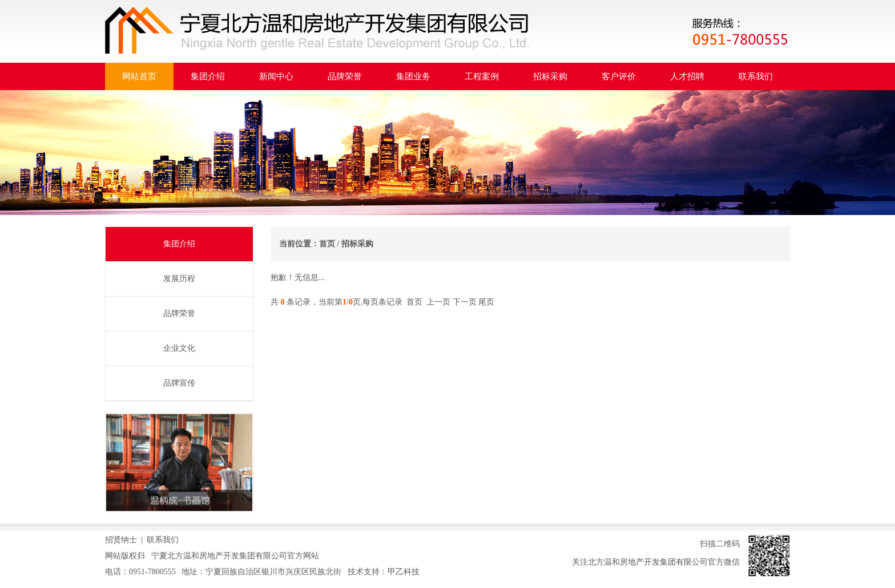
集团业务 (413, 76)
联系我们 (756, 76)
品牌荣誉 (345, 76)
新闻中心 (276, 76)
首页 (327, 244)
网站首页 (139, 76)
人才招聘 (687, 76)
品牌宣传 (179, 383)
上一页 (438, 302)
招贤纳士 (121, 540)
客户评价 (619, 76)
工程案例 (482, 76)
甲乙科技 (404, 572)
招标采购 (550, 76)
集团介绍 (208, 76)
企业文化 (179, 348)
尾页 (486, 302)
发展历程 (179, 279)
